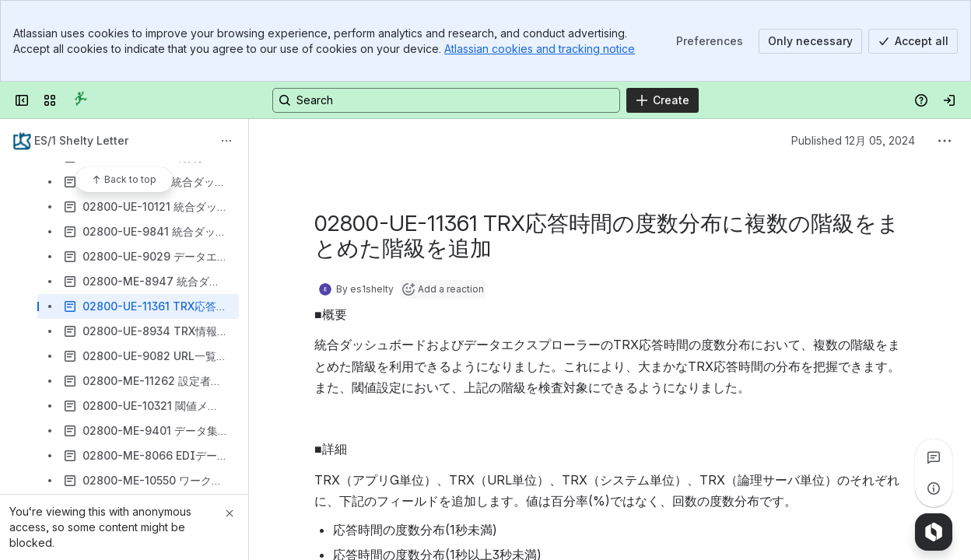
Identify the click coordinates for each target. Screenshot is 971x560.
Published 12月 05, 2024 (853, 140)
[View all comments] (934, 457)
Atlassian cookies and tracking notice (540, 49)
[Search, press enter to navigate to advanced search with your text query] (446, 100)
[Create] (663, 100)
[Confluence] (81, 100)
